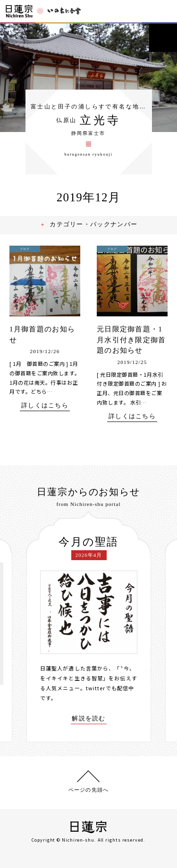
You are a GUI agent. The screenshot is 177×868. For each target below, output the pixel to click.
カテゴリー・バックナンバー (94, 224)
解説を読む (89, 719)
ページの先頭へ (88, 790)
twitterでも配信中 (110, 688)
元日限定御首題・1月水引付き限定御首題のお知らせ (131, 340)
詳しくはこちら (45, 405)
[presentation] (19, 627)
